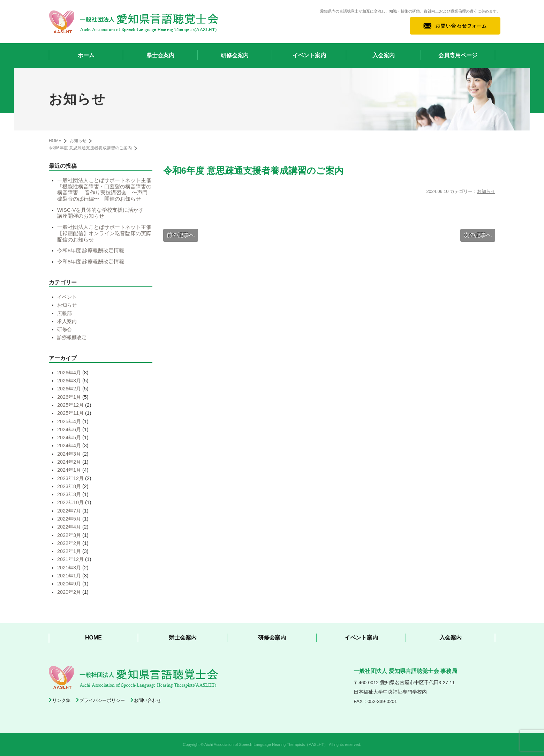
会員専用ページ (458, 55)
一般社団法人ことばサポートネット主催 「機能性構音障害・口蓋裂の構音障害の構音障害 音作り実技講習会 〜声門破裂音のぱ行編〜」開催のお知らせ (107, 190)
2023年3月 (69, 494)
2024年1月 (69, 470)
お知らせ (486, 191)
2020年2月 (69, 592)
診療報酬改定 (72, 337)
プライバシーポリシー (102, 700)
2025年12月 (70, 405)
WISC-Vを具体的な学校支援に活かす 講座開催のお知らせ (103, 213)
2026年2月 (69, 389)
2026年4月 (69, 373)
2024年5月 (69, 437)
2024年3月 (69, 454)
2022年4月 (69, 527)
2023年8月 (69, 486)
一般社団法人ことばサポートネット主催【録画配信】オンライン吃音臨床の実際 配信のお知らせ (107, 233)
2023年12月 (70, 478)
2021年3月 (69, 568)
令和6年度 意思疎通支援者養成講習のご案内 (90, 148)
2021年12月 (70, 559)
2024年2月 (69, 462)
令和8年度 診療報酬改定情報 (91, 250)
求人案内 (67, 321)
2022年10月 (70, 502)
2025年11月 (70, 413)
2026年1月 (69, 397)
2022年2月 (69, 543)
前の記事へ (181, 235)
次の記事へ (478, 235)
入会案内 (384, 55)
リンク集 (61, 700)
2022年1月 (69, 551)
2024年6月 (69, 429)
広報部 (65, 313)
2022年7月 (69, 511)
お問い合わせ (148, 700)
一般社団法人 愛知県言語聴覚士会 (134, 22)
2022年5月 (69, 519)
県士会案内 (160, 55)
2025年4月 (69, 421)
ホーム (86, 55)
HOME (55, 141)
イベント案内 (309, 55)
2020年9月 (69, 584)
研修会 (65, 329)
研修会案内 (235, 55)
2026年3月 (69, 381)
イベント (67, 297)
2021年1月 (69, 576)
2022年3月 (69, 535)
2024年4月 (69, 446)
